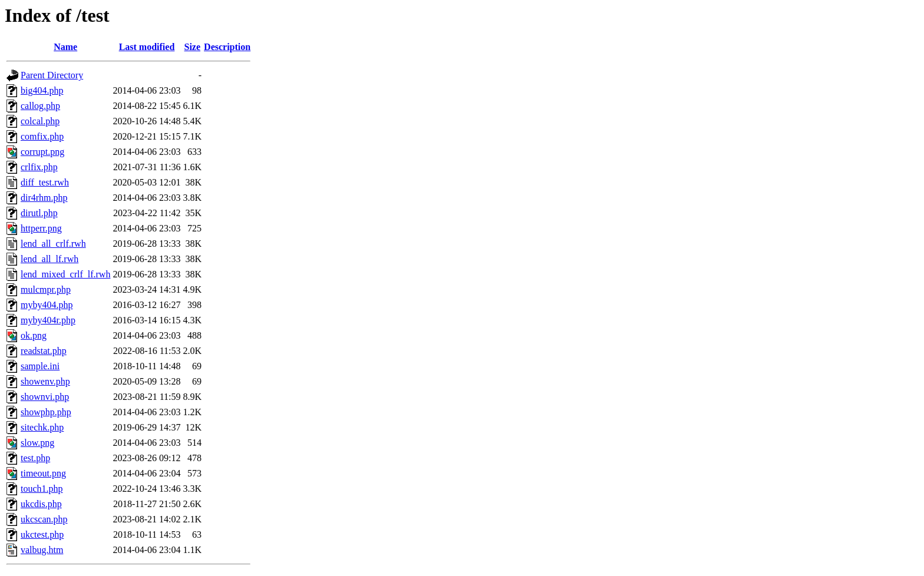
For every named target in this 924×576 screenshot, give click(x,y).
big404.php (42, 90)
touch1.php (42, 489)
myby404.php (47, 305)
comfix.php (42, 136)
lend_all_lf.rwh (49, 259)
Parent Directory (52, 75)
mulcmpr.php (46, 289)
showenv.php (45, 381)
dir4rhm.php (44, 198)
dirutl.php (39, 213)
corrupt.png (42, 152)
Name (65, 47)
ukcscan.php (44, 519)
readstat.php (44, 351)
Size (193, 47)
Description (227, 47)
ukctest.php (42, 534)
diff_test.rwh (45, 182)
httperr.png (41, 228)
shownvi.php (45, 397)
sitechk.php (42, 427)
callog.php (40, 106)
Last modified (147, 47)
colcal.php (40, 121)
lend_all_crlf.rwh (53, 244)
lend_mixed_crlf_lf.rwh (65, 274)
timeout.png (43, 473)
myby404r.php (48, 320)
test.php (35, 458)
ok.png (34, 335)
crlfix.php (39, 167)
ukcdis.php (41, 504)
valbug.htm (42, 550)
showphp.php (46, 412)
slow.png (37, 443)
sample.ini (40, 366)
